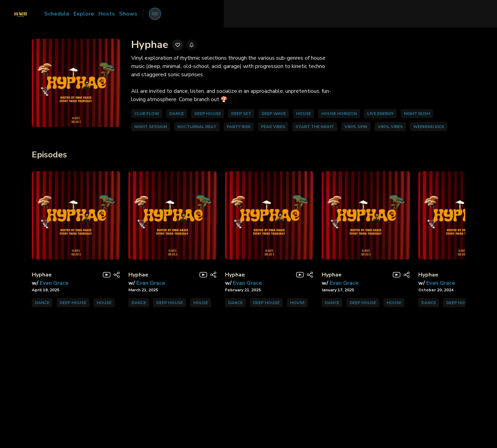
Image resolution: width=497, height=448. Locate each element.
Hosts (107, 14)
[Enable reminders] (192, 45)
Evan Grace (54, 283)
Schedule (57, 14)
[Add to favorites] (178, 45)
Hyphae (42, 275)
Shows (128, 14)
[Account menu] (155, 14)
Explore (84, 14)
